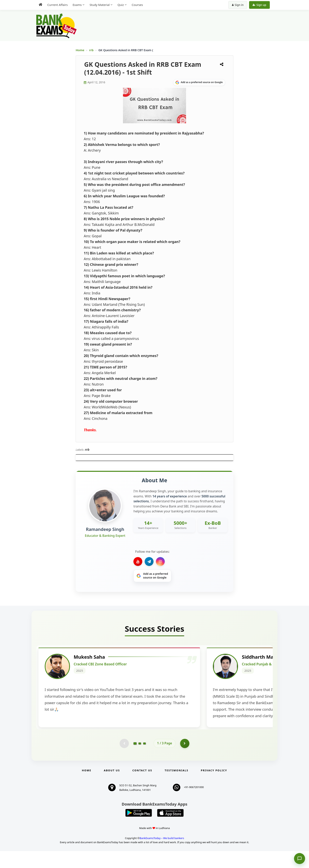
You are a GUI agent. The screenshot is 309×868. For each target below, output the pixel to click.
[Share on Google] (199, 83)
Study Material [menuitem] (100, 5)
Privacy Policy (214, 787)
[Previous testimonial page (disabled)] (124, 760)
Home (80, 50)
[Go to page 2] (140, 760)
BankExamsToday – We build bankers (162, 855)
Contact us (142, 787)
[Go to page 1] (135, 760)
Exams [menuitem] (77, 5)
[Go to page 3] (144, 760)
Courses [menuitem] (137, 5)
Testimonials (177, 787)
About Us (112, 787)
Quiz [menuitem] (121, 5)
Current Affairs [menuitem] (57, 5)
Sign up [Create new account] (259, 5)
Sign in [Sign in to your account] (238, 5)
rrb (92, 50)
